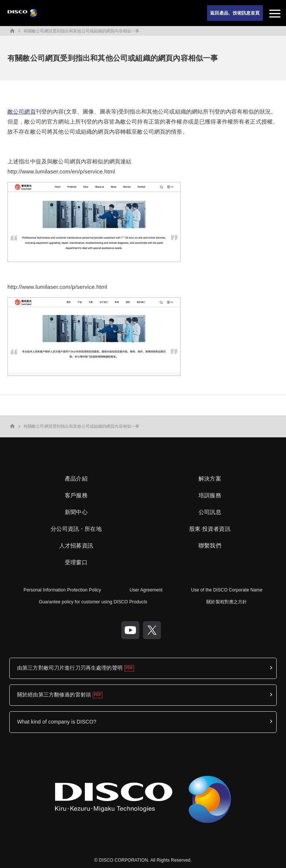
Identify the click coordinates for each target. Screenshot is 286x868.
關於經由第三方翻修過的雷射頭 (54, 695)
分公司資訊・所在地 (76, 529)
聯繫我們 (210, 545)
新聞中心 (76, 512)
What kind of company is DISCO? (57, 722)
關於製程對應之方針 (227, 602)
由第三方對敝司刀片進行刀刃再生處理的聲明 (70, 668)
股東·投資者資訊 (210, 529)
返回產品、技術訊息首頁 (235, 13)
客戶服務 (76, 495)
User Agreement (146, 590)
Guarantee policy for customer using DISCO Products (93, 602)
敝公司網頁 (22, 111)
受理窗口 (76, 562)
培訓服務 (210, 495)
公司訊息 (210, 512)
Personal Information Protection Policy (62, 590)
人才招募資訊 (76, 545)
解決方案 (210, 478)
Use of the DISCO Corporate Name (227, 590)
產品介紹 (76, 478)
